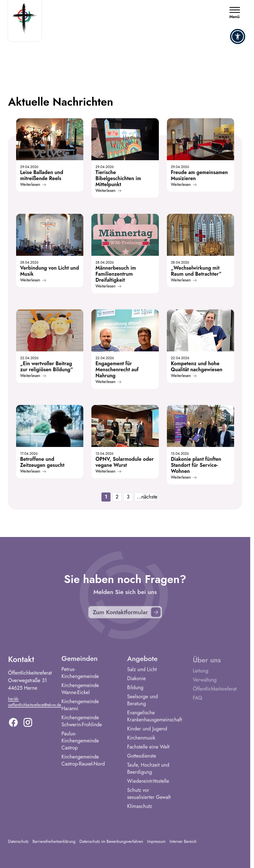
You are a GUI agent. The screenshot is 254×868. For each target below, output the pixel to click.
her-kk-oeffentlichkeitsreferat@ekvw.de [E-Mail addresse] (35, 706)
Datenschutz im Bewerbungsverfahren (111, 841)
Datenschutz (18, 841)
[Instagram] (28, 726)
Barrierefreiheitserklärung (54, 841)
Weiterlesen (33, 184)
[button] (238, 36)
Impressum (156, 841)
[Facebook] (13, 726)
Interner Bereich (183, 841)
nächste (150, 497)
